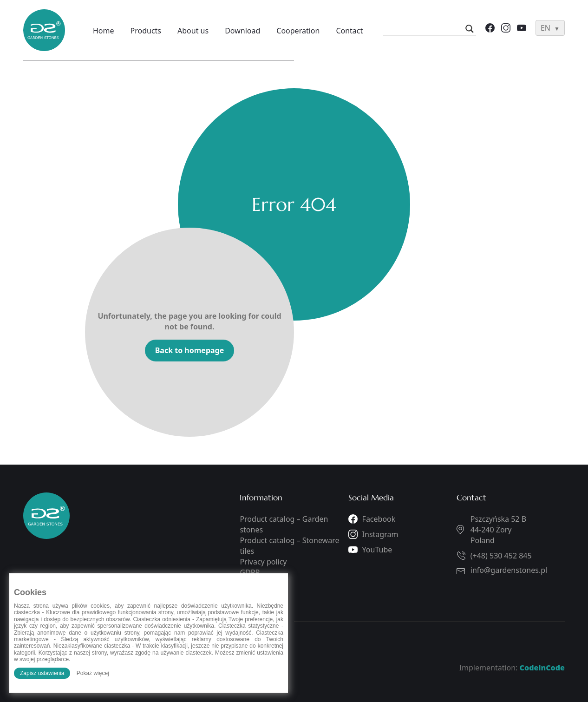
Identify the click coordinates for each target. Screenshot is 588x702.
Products (146, 31)
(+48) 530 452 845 (501, 556)
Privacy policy (263, 562)
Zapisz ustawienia (42, 673)
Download (242, 31)
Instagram (380, 534)
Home (104, 31)
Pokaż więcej (93, 673)
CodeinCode (542, 668)
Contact (349, 31)
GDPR (250, 572)
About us (193, 31)
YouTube (377, 550)
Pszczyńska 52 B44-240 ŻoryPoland (498, 530)
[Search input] (425, 29)
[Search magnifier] (470, 29)
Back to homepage (190, 350)
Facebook (379, 519)
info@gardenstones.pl (509, 570)
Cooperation (298, 31)
